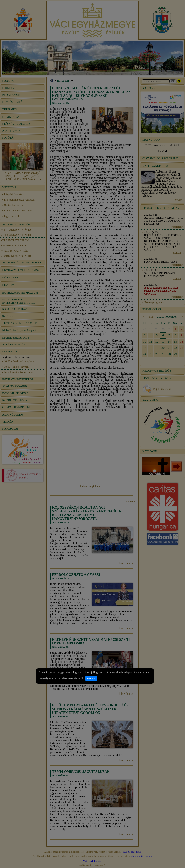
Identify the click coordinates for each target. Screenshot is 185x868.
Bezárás (91, 678)
